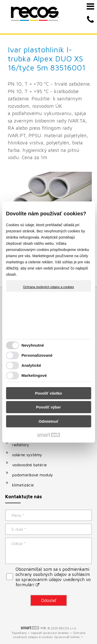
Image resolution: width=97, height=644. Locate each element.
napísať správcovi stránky (50, 633)
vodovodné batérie (29, 465)
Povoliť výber (48, 407)
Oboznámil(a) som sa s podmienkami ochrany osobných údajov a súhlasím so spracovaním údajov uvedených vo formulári (53, 577)
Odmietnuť (48, 421)
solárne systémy (27, 455)
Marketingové (34, 375)
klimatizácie (23, 485)
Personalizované (37, 355)
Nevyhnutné (33, 345)
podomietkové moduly (33, 475)
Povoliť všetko (49, 393)
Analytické (31, 365)
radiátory (21, 445)
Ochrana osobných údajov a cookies (48, 287)
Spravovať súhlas (67, 637)
